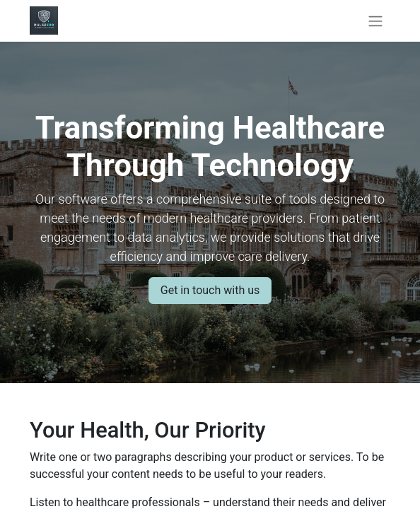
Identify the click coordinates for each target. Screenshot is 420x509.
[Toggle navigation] (375, 21)
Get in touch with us (210, 290)
